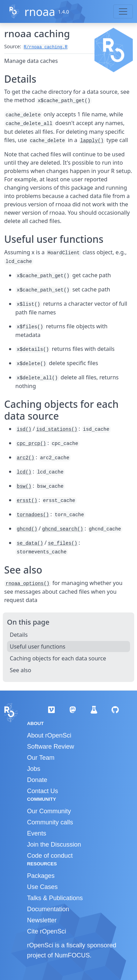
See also (20, 670)
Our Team (41, 758)
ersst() (27, 501)
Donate (37, 780)
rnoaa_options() (28, 584)
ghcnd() (27, 529)
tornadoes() (33, 515)
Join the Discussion (54, 845)
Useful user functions (38, 647)
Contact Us (43, 791)
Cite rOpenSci (47, 931)
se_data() (30, 543)
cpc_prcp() (31, 444)
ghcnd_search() (63, 529)
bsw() (24, 486)
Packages (41, 876)
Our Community (49, 811)
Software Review (51, 747)
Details (19, 635)
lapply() (92, 141)
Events (37, 833)
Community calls (50, 822)
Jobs (34, 769)
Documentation (48, 909)
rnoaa (40, 12)
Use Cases (43, 887)
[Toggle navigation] (123, 11)
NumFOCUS (72, 955)
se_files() (63, 543)
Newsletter (42, 920)
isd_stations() (57, 429)
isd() (24, 429)
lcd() (24, 472)
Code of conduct (50, 856)
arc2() (25, 458)
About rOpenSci (49, 735)
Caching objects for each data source (58, 658)
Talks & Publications (55, 898)
